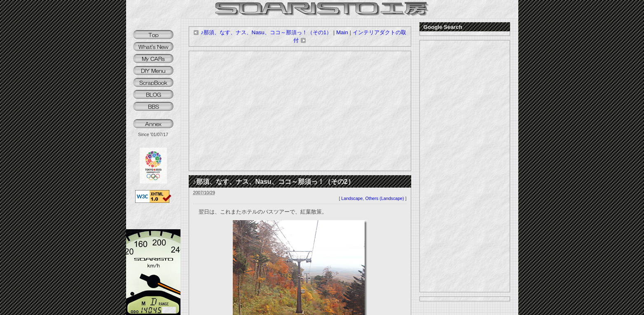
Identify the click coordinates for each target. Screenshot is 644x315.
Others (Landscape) (384, 198)
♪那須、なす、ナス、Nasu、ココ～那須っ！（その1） (262, 32)
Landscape (352, 198)
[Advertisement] (300, 111)
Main (342, 32)
